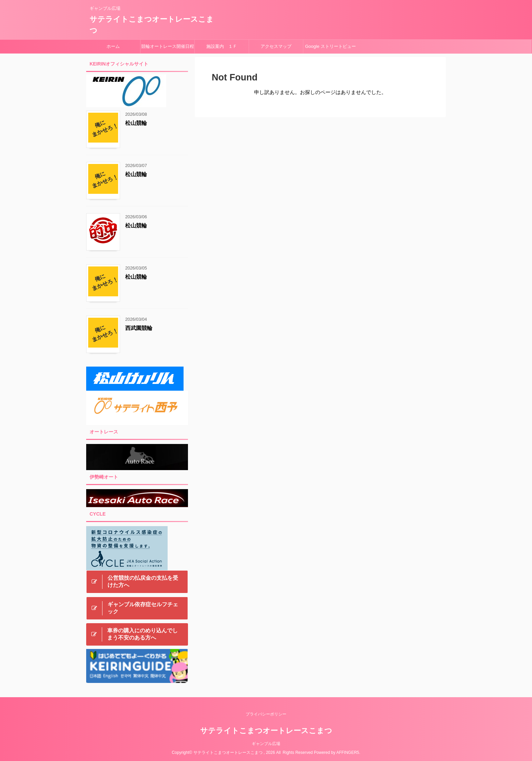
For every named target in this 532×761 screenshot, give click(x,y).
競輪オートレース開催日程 (168, 46)
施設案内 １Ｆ (222, 46)
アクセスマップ (276, 46)
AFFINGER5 (348, 752)
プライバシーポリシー (266, 713)
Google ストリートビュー (330, 46)
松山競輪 (136, 123)
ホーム (113, 46)
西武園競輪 (139, 328)
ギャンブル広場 (266, 743)
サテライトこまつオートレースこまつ (266, 730)
